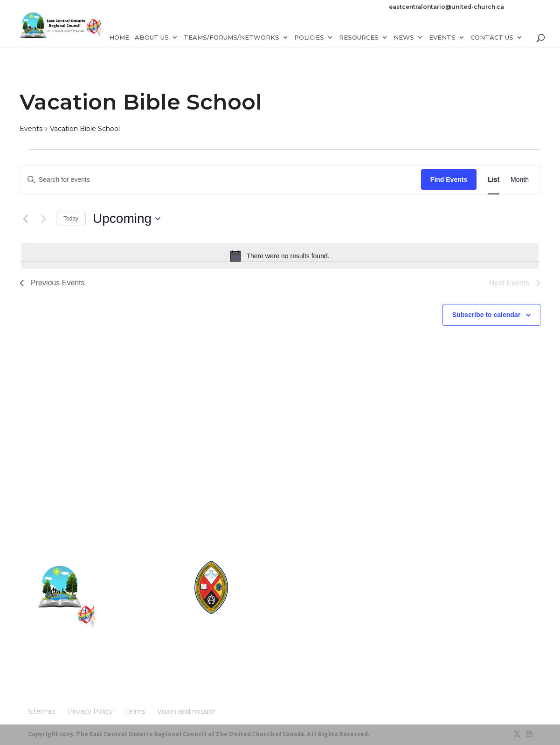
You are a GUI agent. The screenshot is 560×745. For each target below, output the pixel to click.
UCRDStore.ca (263, 617)
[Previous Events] (25, 219)
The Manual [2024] (269, 573)
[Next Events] (43, 219)
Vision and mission (57, 682)
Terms (114, 667)
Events (31, 129)
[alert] (280, 256)
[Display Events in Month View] (520, 180)
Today (71, 219)
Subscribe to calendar (486, 315)
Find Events (449, 179)
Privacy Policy (79, 667)
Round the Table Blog (273, 582)
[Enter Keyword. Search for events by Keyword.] (221, 180)
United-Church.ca (268, 564)
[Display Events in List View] (494, 180)
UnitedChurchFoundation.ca (280, 591)
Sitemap (41, 667)
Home (119, 43)
